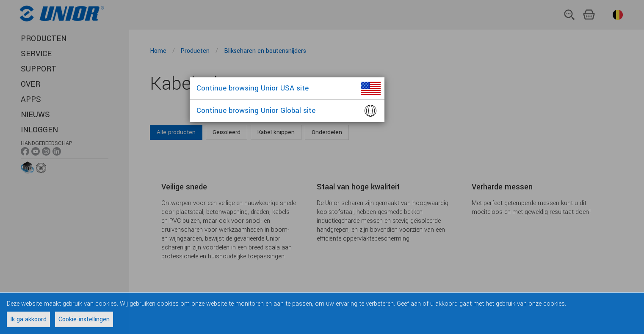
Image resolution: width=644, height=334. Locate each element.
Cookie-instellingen (84, 319)
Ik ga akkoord (28, 319)
